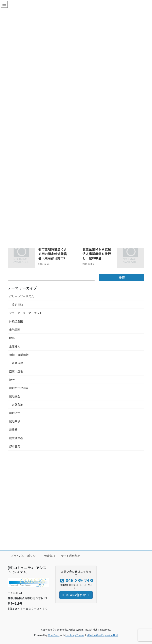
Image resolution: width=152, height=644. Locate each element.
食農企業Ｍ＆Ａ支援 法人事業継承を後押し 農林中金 (98, 254)
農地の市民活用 (19, 388)
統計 (12, 380)
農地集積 (15, 421)
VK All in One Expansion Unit (102, 635)
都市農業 (15, 446)
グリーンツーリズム (21, 296)
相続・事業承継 (19, 355)
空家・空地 (16, 371)
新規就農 (17, 363)
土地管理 (15, 330)
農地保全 (15, 396)
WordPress (54, 635)
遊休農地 (17, 405)
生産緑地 (15, 346)
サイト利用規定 (71, 556)
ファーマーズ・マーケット (26, 313)
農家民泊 (17, 305)
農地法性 (15, 413)
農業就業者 (16, 438)
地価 (12, 338)
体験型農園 (16, 321)
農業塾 (13, 430)
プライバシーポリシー (25, 556)
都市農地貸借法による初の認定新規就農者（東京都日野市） (52, 254)
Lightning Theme (75, 635)
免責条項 (50, 556)
